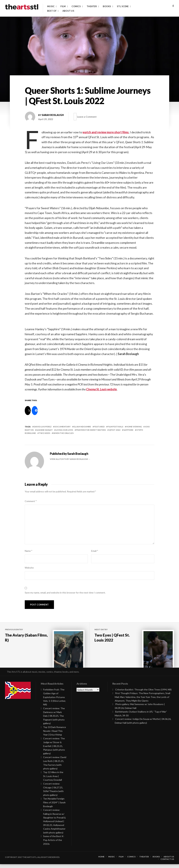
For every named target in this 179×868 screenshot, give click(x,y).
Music (51, 6)
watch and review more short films (106, 132)
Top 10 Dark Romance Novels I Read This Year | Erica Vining (55, 735)
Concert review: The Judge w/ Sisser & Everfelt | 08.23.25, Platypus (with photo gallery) (54, 750)
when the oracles (63, 433)
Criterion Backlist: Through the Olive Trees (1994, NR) (143, 693)
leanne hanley (45, 430)
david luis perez (43, 427)
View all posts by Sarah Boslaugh (69, 459)
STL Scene (123, 6)
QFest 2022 (115, 430)
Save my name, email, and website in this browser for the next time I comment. (65, 593)
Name (29, 551)
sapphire (128, 430)
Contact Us (167, 863)
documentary (63, 427)
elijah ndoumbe (82, 427)
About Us (68, 11)
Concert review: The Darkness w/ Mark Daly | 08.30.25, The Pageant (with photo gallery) (54, 720)
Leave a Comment (88, 117)
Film (63, 6)
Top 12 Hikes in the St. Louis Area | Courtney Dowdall (53, 780)
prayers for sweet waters (91, 430)
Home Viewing (134, 427)
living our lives (64, 430)
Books (107, 6)
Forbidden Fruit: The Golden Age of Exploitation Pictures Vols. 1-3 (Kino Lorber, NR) (54, 701)
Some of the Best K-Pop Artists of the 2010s (54, 844)
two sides (45, 433)
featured (99, 427)
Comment (31, 501)
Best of (52, 11)
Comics (76, 6)
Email (95, 551)
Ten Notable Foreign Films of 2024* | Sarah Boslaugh (54, 806)
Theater (92, 6)
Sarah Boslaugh (53, 115)
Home (101, 861)
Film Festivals (115, 427)
